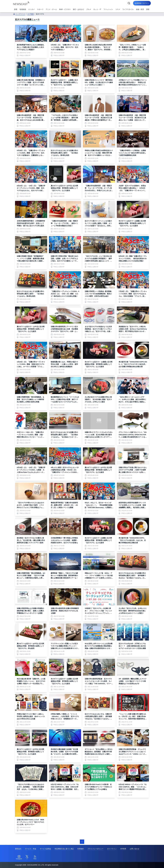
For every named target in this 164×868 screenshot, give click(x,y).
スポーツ (40, 9)
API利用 (123, 849)
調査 (148, 9)
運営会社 (18, 849)
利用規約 (81, 849)
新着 (16, 9)
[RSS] (35, 857)
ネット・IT (97, 9)
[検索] (129, 3)
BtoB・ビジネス (65, 9)
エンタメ (31, 9)
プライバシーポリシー (95, 849)
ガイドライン (112, 849)
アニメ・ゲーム (51, 9)
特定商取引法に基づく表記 (64, 849)
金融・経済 (140, 9)
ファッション (108, 9)
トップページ (19, 14)
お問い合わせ (135, 849)
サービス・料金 (31, 849)
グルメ (89, 9)
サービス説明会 (45, 849)
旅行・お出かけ (78, 9)
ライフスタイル (128, 9)
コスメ (118, 9)
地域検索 (23, 9)
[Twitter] (27, 857)
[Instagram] (19, 857)
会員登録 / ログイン (142, 3)
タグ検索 (31, 14)
